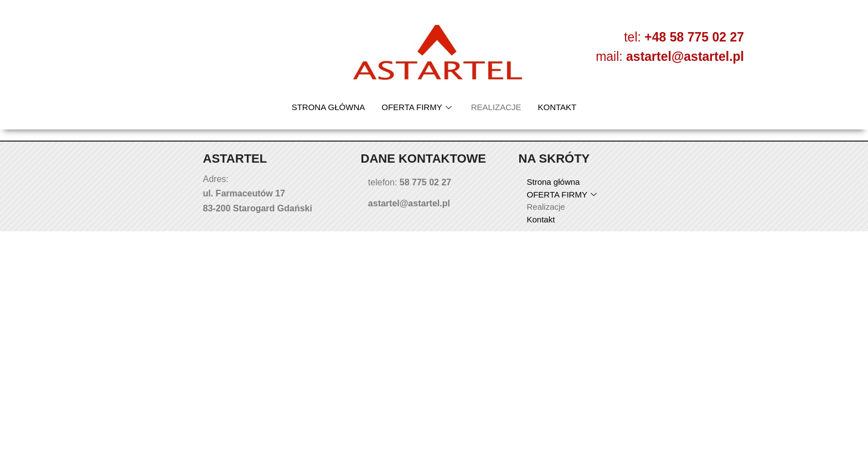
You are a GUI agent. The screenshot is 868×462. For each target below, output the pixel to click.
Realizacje (496, 107)
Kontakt (557, 107)
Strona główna (329, 107)
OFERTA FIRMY (418, 107)
